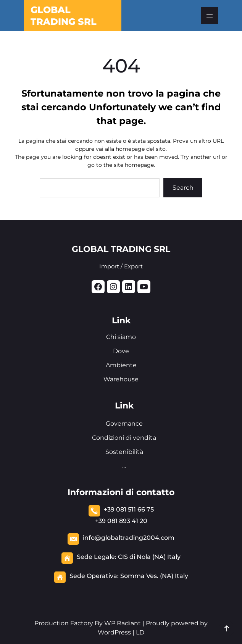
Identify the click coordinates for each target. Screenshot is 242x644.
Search (183, 188)
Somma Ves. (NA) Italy (154, 576)
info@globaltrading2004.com (129, 538)
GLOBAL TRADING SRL (121, 249)
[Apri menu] (210, 16)
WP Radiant (122, 623)
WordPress (114, 632)
